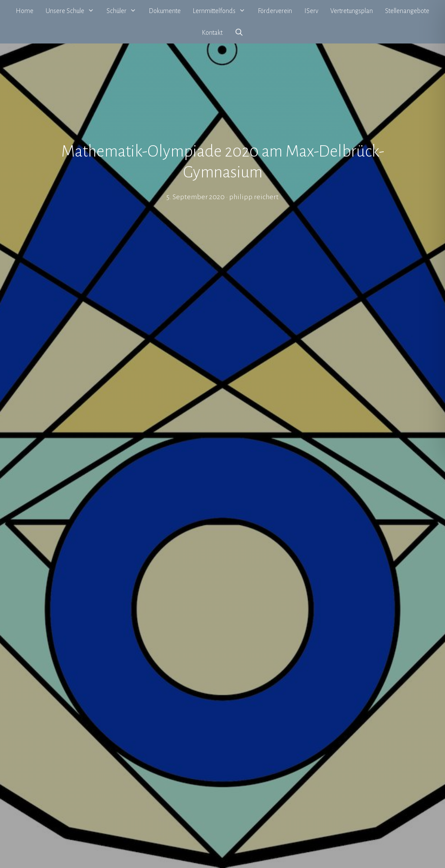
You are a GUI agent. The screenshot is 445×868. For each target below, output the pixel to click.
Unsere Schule (73, 11)
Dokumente (165, 11)
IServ (311, 11)
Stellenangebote (407, 11)
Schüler (125, 11)
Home (25, 11)
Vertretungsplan (352, 11)
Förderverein (275, 11)
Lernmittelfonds (222, 11)
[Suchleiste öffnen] (239, 33)
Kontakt (212, 33)
